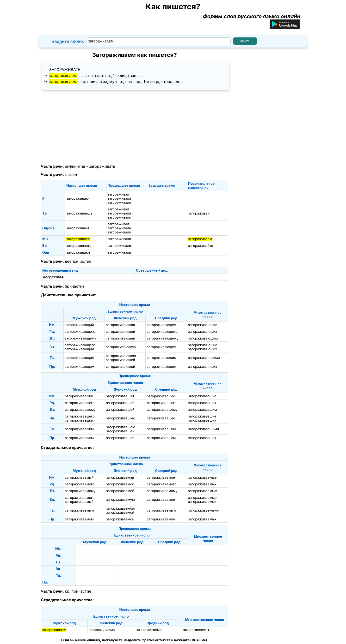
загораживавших (202, 403)
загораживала (119, 198)
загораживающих (203, 331)
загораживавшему (80, 409)
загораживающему (81, 338)
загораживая (53, 277)
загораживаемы (196, 630)
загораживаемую (120, 499)
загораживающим (203, 338)
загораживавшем (79, 438)
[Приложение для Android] (285, 27)
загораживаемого (80, 484)
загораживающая (120, 325)
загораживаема (102, 630)
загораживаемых (202, 484)
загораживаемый (79, 477)
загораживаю (77, 198)
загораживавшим (203, 409)
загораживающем (80, 367)
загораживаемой (120, 484)
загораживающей (120, 331)
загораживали (119, 239)
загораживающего (80, 331)
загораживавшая (120, 396)
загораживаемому (80, 491)
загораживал (118, 194)
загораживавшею (121, 427)
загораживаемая (120, 477)
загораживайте (201, 246)
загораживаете (79, 246)
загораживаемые (202, 477)
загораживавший (79, 396)
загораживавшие (202, 396)
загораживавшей (120, 403)
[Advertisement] (135, 127)
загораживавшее (161, 396)
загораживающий (79, 325)
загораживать (65, 70)
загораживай (199, 213)
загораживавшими (204, 429)
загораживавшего (80, 403)
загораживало (119, 202)
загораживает (78, 228)
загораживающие (203, 325)
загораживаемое (161, 477)
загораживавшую (121, 418)
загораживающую (121, 347)
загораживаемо (148, 630)
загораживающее (161, 325)
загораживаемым (203, 491)
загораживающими (204, 358)
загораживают (78, 252)
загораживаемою (121, 508)
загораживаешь (79, 213)
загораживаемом (79, 519)
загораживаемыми (204, 510)
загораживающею (121, 356)
